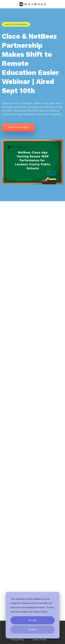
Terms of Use (39, 640)
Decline (32, 629)
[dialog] (32, 615)
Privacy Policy (18, 640)
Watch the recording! (18, 127)
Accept (33, 620)
